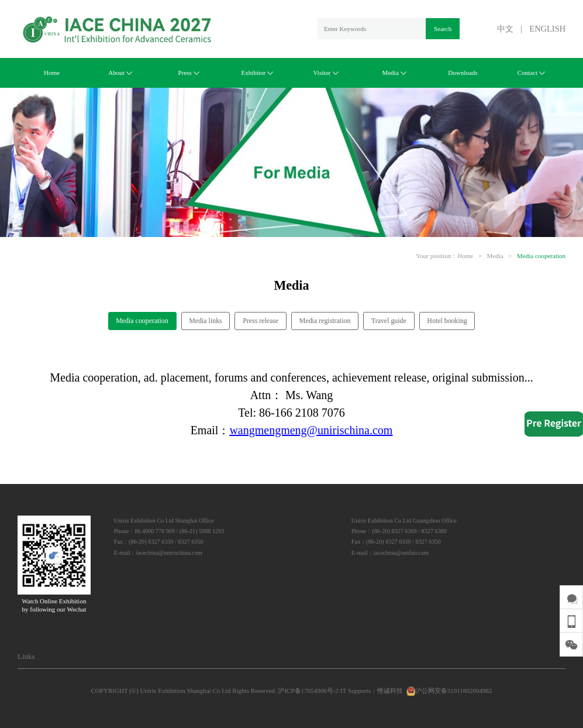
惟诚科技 (390, 691)
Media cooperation (541, 256)
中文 (505, 29)
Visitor (326, 73)
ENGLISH (547, 29)
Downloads (463, 73)
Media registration (325, 321)
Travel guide (389, 321)
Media (394, 73)
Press (189, 73)
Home (52, 73)
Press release (261, 321)
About (120, 73)
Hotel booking (447, 321)
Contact (531, 73)
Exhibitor (258, 73)
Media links (205, 321)
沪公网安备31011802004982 (449, 691)
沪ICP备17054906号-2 (308, 691)
